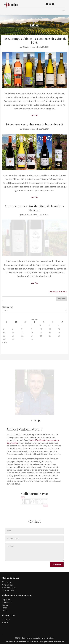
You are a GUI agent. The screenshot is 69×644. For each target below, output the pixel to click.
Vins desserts (8, 590)
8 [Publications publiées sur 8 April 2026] (22, 357)
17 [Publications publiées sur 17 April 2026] (41, 360)
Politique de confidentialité (51, 641)
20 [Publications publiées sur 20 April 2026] (4, 364)
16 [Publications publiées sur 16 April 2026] (32, 360)
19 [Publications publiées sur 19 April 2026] (59, 360)
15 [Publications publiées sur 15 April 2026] (22, 360)
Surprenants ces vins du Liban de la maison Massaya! (34, 208)
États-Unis (7, 602)
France (5, 605)
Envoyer (57, 564)
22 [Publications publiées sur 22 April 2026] (22, 364)
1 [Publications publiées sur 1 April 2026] (22, 353)
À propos (6, 619)
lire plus (35, 115)
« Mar (5, 371)
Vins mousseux (9, 588)
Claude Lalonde (30, 47)
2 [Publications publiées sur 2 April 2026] (31, 353)
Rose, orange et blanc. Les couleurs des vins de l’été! (34, 41)
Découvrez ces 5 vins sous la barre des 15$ (34, 124)
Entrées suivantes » (58, 320)
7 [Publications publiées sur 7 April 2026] (13, 357)
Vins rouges (7, 585)
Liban (5, 611)
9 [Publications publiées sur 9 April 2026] (31, 357)
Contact (6, 622)
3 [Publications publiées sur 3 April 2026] (40, 353)
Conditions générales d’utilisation (21, 641)
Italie (5, 608)
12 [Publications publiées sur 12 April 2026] (59, 357)
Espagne (6, 599)
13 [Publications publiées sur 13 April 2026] (4, 360)
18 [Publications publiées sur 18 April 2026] (50, 360)
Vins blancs (7, 582)
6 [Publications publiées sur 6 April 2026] (3, 357)
